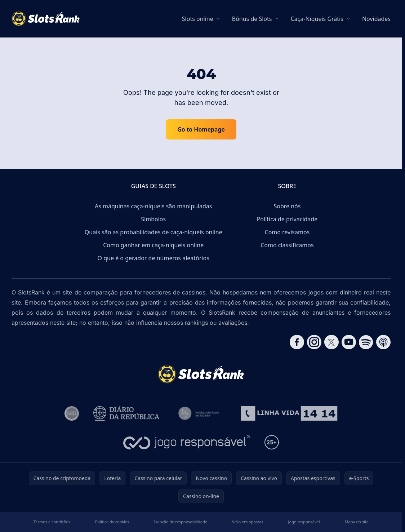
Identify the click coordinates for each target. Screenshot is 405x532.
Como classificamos (287, 245)
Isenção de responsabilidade (181, 522)
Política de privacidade (287, 219)
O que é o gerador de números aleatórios (153, 258)
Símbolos (153, 219)
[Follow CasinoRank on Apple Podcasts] (383, 342)
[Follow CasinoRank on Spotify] (366, 342)
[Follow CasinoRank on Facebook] (297, 342)
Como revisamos (287, 232)
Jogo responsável (304, 522)
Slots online (198, 19)
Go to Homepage (201, 129)
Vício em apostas (248, 522)
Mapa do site (357, 522)
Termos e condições (52, 522)
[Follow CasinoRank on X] (331, 342)
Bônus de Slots (252, 19)
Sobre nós (287, 206)
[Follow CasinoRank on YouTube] (349, 342)
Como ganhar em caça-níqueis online (153, 245)
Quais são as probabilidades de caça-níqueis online (153, 232)
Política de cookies (112, 522)
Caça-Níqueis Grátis (317, 19)
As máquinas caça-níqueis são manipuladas (153, 206)
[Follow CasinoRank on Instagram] (314, 342)
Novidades (376, 19)
